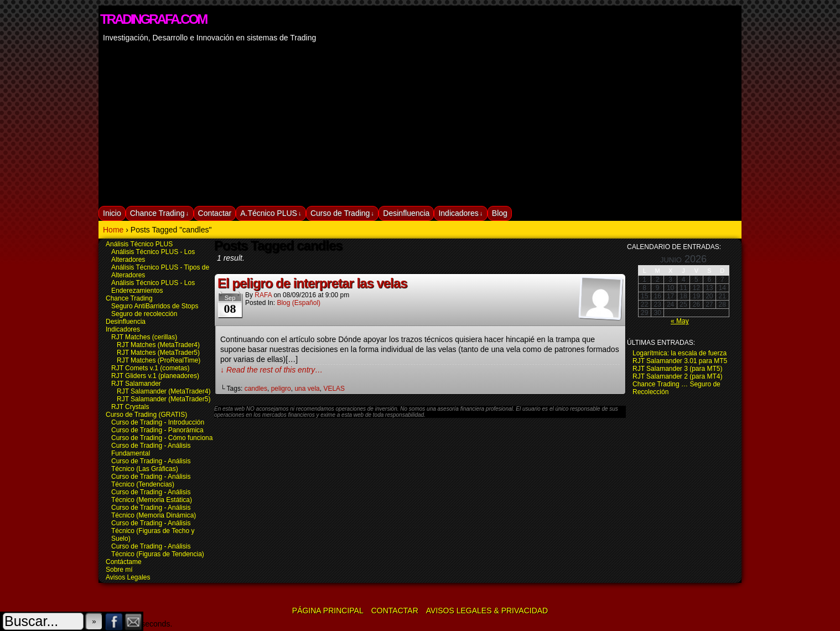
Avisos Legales (128, 577)
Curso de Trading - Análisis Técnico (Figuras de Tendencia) (158, 550)
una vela (307, 389)
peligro (281, 389)
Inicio (112, 213)
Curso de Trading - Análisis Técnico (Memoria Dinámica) (154, 511)
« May (680, 321)
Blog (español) (299, 303)
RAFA (263, 295)
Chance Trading (159, 213)
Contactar (215, 213)
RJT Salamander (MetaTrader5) (164, 399)
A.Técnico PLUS (271, 213)
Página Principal (328, 611)
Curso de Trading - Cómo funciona (162, 438)
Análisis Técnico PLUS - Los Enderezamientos (153, 287)
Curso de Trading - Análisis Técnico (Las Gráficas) (151, 465)
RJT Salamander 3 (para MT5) (678, 369)
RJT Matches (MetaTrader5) (158, 353)
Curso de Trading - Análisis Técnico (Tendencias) (151, 480)
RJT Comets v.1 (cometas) (151, 368)
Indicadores (460, 213)
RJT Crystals (130, 407)
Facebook (114, 621)
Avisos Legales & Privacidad (487, 611)
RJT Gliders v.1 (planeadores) (155, 376)
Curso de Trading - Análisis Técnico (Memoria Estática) (152, 496)
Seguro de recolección (144, 314)
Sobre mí (119, 570)
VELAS (334, 389)
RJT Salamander (136, 384)
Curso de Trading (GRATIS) (146, 415)
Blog (500, 213)
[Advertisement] (420, 123)
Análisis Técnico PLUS (139, 244)
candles (256, 389)
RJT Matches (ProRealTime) (159, 360)
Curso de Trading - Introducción (158, 422)
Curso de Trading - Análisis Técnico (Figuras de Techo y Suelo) (153, 531)
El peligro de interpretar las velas (312, 283)
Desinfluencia (406, 213)
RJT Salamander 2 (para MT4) (678, 376)
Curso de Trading (342, 213)
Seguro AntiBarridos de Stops (155, 306)
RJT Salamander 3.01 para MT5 (680, 361)
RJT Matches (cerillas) (144, 337)
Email (134, 621)
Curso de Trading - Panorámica (157, 430)
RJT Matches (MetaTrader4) (158, 345)
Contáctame (124, 562)
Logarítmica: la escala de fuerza (680, 353)
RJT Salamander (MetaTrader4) (164, 391)
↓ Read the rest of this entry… (271, 370)
